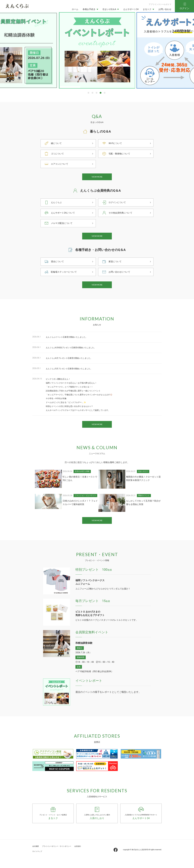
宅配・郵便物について (121, 154)
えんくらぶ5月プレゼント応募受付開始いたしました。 (72, 375)
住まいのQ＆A (109, 9)
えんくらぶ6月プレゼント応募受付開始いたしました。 (72, 364)
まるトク (147, 9)
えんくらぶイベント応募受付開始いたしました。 (70, 343)
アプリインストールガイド (160, 4)
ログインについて (118, 204)
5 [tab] (105, 93)
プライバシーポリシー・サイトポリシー (64, 856)
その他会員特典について (122, 215)
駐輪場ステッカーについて (65, 276)
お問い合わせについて (121, 276)
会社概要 (37, 856)
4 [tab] (101, 93)
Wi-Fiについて (116, 143)
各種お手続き (89, 9)
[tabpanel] (97, 50)
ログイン (184, 8)
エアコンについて (61, 164)
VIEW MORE (97, 178)
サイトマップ (51, 861)
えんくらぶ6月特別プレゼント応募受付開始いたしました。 (74, 354)
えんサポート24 (131, 9)
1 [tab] (88, 93)
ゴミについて (58, 154)
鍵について (57, 143)
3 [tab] (97, 93)
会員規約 (37, 861)
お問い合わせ (165, 9)
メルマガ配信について (63, 225)
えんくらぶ (57, 204)
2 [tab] (92, 93)
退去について (58, 266)
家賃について (116, 266)
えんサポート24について (64, 215)
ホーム (75, 9)
